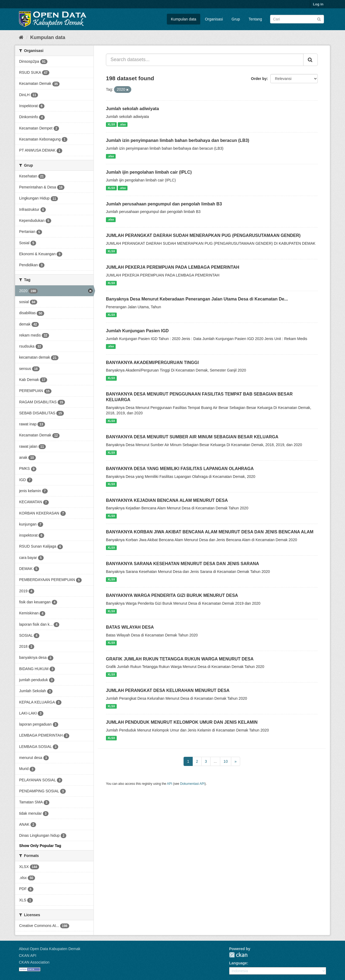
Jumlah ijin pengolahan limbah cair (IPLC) (149, 172)
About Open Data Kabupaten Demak (50, 949)
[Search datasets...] (205, 60)
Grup (236, 19)
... (215, 761)
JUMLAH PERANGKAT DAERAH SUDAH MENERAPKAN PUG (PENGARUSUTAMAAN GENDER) (203, 235)
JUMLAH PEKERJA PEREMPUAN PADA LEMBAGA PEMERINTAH (173, 267)
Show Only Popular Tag (40, 846)
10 (226, 761)
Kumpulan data (184, 19)
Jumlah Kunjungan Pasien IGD (137, 331)
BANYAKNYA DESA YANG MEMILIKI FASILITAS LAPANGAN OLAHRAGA (180, 469)
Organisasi (214, 19)
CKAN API (28, 955)
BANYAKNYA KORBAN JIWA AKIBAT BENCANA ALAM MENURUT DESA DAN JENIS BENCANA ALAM (210, 532)
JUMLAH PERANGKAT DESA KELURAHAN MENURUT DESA (168, 690)
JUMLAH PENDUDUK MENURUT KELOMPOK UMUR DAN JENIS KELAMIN (182, 722)
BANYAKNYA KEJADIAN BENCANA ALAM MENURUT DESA (167, 500)
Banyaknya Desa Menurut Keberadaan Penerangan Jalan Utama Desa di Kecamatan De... (197, 299)
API (169, 784)
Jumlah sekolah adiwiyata (132, 109)
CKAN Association (34, 962)
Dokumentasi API (192, 784)
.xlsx (123, 124)
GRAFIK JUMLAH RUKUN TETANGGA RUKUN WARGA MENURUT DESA (180, 659)
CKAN (238, 955)
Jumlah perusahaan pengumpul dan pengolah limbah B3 (164, 204)
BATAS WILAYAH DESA (130, 627)
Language (238, 963)
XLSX (111, 124)
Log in (318, 4)
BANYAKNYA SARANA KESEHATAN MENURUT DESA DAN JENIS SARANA (182, 564)
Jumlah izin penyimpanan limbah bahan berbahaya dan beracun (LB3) (178, 140)
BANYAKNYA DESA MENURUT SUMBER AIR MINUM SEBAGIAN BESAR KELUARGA (192, 437)
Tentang (255, 19)
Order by (259, 79)
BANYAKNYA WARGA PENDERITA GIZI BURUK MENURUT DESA (172, 595)
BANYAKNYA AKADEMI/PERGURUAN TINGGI (152, 363)
